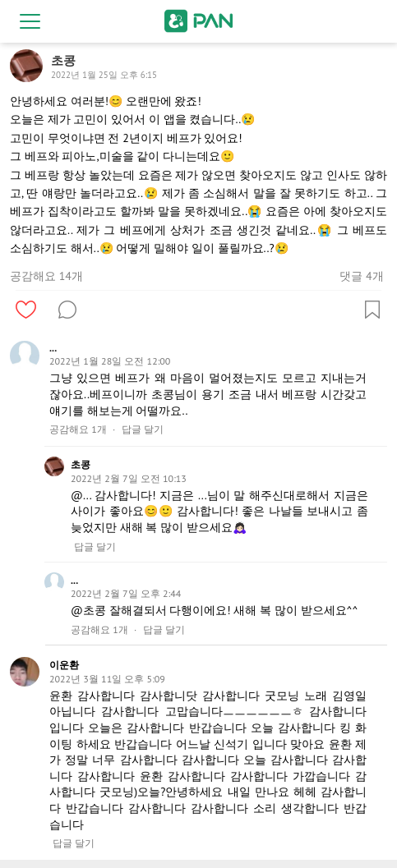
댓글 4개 (361, 276)
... (53, 348)
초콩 (81, 464)
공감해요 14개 (46, 276)
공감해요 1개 (78, 429)
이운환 (64, 665)
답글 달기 (143, 429)
